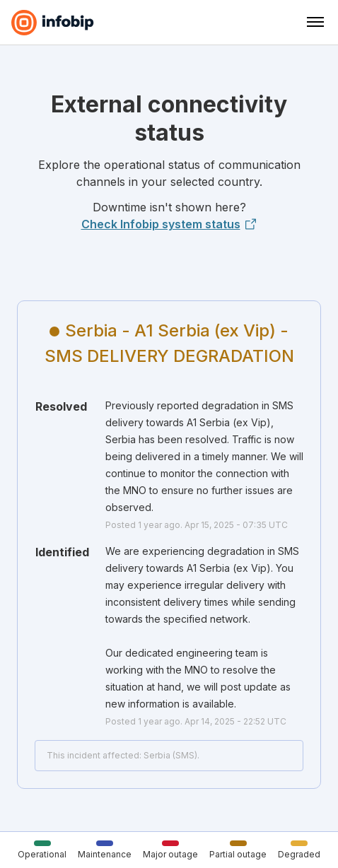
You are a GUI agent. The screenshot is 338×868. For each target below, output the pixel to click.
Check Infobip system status (169, 224)
